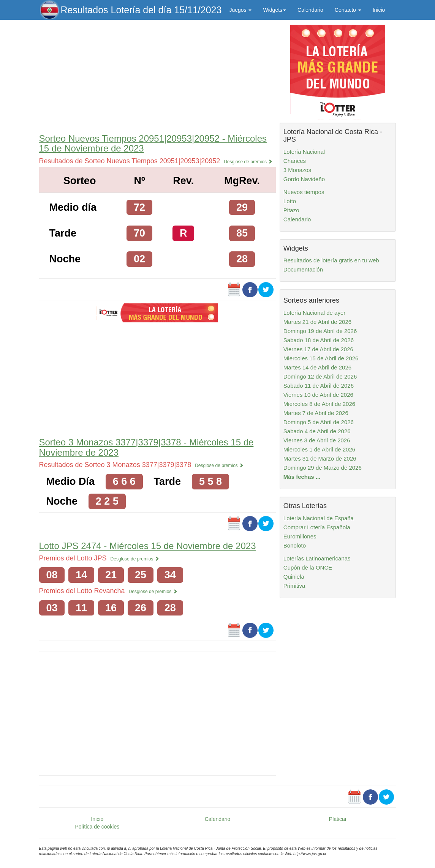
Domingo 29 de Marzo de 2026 (323, 468)
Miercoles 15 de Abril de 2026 (321, 358)
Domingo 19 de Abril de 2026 (320, 331)
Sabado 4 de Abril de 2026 (317, 431)
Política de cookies (97, 827)
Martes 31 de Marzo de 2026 (320, 458)
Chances (295, 161)
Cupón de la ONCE (308, 567)
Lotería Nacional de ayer (314, 313)
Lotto (290, 201)
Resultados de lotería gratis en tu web (331, 260)
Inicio (379, 10)
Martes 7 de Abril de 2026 (316, 413)
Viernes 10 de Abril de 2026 (318, 395)
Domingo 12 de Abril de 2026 (320, 376)
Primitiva (294, 586)
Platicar (338, 819)
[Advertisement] (157, 75)
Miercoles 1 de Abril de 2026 (319, 449)
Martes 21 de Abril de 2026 (317, 322)
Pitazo (291, 210)
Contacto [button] (348, 10)
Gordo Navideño (304, 179)
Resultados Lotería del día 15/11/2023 (141, 10)
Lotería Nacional (304, 152)
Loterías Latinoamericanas (317, 558)
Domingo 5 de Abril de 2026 (319, 422)
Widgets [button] (274, 10)
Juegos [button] (240, 10)
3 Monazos (297, 170)
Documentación (303, 269)
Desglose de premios (248, 162)
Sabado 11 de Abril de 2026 (319, 386)
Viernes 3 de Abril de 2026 (317, 440)
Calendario (310, 10)
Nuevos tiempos (304, 192)
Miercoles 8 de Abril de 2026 (319, 404)
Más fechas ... (302, 477)
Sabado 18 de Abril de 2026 (319, 340)
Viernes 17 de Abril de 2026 (318, 349)
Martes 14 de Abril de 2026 (317, 367)
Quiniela (294, 577)
